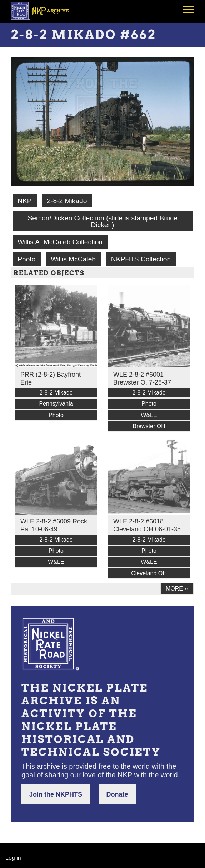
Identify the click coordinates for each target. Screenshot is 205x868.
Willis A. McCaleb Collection (60, 242)
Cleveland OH (149, 573)
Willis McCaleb (73, 259)
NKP (24, 201)
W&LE (149, 415)
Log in (13, 858)
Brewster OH (149, 426)
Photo (26, 259)
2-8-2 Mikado (67, 201)
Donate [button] (117, 794)
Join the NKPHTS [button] (56, 794)
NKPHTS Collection (141, 259)
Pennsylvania (56, 404)
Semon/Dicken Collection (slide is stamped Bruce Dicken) (102, 221)
